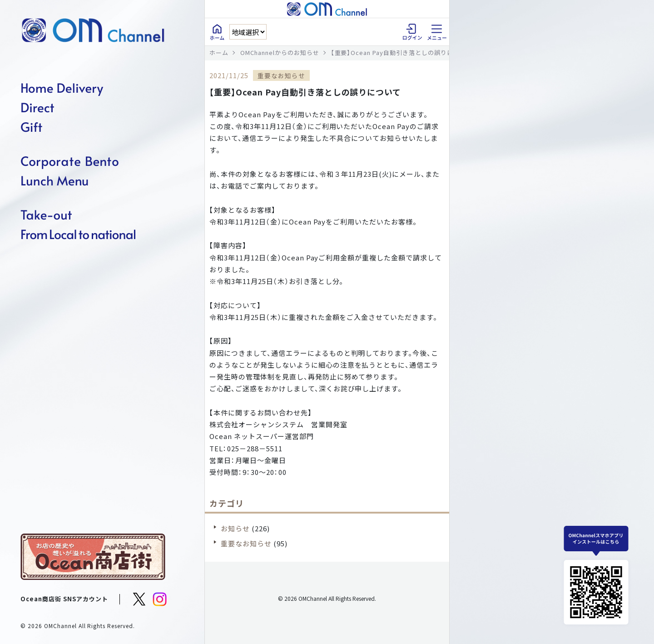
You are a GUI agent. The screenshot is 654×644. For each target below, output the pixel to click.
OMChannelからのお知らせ (280, 52)
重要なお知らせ (246, 543)
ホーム (219, 52)
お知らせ (235, 528)
